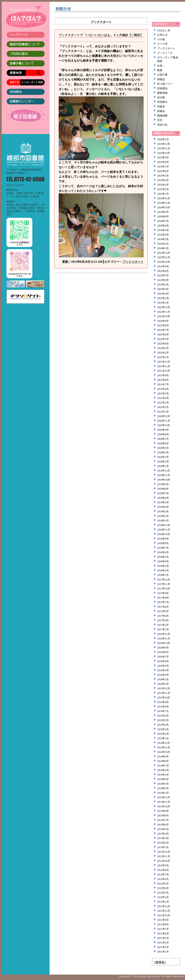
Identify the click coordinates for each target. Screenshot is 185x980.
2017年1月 (163, 629)
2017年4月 (163, 616)
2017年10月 (164, 589)
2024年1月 (163, 248)
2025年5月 (163, 176)
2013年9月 (163, 811)
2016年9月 (163, 648)
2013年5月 (163, 829)
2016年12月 (164, 634)
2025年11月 (164, 148)
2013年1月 (163, 847)
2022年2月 (163, 353)
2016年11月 (164, 639)
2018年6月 (163, 552)
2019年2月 (163, 516)
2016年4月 (163, 670)
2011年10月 (164, 915)
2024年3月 (163, 239)
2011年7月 (163, 929)
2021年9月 (163, 375)
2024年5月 (163, 230)
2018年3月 (163, 566)
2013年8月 (163, 816)
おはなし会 (164, 30)
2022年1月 (163, 357)
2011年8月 (163, 924)
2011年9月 (163, 920)
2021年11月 (164, 366)
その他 (161, 39)
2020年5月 (163, 448)
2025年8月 (163, 162)
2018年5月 (163, 557)
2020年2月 (163, 462)
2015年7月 (163, 711)
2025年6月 (163, 171)
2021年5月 (163, 394)
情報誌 (161, 79)
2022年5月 (163, 339)
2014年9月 (163, 757)
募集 (160, 70)
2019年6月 (163, 498)
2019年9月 (163, 484)
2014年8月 (163, 761)
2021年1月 (163, 412)
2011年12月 (164, 906)
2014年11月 (164, 747)
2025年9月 (163, 158)
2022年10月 (164, 316)
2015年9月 (163, 702)
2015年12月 (164, 688)
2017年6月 (163, 607)
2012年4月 (163, 888)
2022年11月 (164, 312)
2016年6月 (163, 661)
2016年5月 (163, 666)
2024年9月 (163, 212)
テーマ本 (162, 44)
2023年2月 (163, 298)
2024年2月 (163, 244)
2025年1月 (163, 194)
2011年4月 (163, 943)
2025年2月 (163, 189)
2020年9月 (163, 430)
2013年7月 (163, 820)
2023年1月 (163, 303)
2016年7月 (163, 657)
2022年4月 (163, 344)
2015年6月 (163, 716)
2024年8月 (163, 217)
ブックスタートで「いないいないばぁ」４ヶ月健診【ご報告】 (101, 35)
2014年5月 (163, 775)
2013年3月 (163, 838)
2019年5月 (163, 502)
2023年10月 (164, 262)
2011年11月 (164, 911)
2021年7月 (163, 384)
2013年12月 (164, 797)
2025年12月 (164, 144)
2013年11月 (164, 802)
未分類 (161, 97)
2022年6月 (163, 335)
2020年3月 (163, 457)
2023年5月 (163, 285)
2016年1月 (163, 684)
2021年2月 (163, 407)
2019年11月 (164, 475)
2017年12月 (164, 580)
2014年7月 (163, 766)
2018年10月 (164, 534)
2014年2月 (163, 788)
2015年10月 (164, 698)
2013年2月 (163, 843)
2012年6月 (163, 879)
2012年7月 (163, 875)
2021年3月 (163, 403)
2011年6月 (163, 934)
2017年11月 (164, 584)
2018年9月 (163, 539)
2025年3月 (163, 185)
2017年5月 (163, 611)
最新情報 (162, 93)
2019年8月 (163, 489)
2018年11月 (164, 530)
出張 (160, 66)
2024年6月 (163, 226)
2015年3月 (163, 729)
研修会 (161, 111)
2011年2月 (163, 952)
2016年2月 (163, 679)
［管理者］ (160, 963)
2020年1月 (163, 466)
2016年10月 (164, 643)
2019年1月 (163, 521)
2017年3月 (163, 620)
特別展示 (162, 102)
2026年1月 (163, 139)
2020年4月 (163, 453)
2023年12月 (164, 253)
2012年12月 (164, 852)
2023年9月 (163, 266)
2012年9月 (163, 865)
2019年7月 (163, 493)
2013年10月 (164, 806)
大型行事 (162, 75)
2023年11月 (164, 257)
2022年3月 (163, 348)
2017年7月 (163, 602)
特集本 (161, 107)
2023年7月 (163, 276)
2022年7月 (163, 330)
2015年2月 (163, 734)
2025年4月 (163, 180)
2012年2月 (163, 897)
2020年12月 (164, 416)
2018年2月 (163, 570)
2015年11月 (164, 693)
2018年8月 (163, 543)
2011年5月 (163, 938)
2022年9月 (163, 321)
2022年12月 (164, 307)
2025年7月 (163, 167)
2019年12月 (164, 471)
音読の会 (162, 125)
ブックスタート (133, 262)
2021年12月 (164, 362)
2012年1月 (163, 902)
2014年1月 (163, 793)
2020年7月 (163, 439)
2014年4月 (163, 779)
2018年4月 (163, 561)
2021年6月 (163, 389)
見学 (160, 120)
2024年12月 (164, 198)
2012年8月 (163, 870)
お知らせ (162, 35)
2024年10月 (164, 207)
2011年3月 (163, 947)
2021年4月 (163, 398)
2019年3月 (163, 512)
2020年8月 (163, 434)
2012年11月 (164, 856)
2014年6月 (163, 770)
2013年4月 (163, 834)
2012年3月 (163, 893)
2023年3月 (163, 294)
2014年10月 (164, 752)
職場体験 (162, 116)
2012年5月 (163, 884)
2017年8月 (163, 598)
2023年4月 (163, 289)
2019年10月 (164, 480)
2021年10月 (164, 371)
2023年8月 (163, 271)
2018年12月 (164, 525)
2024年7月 (163, 221)
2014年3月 (163, 784)
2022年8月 (163, 325)
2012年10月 (164, 861)
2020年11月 (164, 421)
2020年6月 (163, 443)
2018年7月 (163, 548)
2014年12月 (164, 743)
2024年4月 (163, 235)
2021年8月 (163, 380)
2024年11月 (164, 203)
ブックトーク (165, 53)
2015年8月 (163, 707)
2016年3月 (163, 675)
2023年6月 (163, 280)
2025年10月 (164, 153)
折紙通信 (162, 88)
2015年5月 (163, 720)
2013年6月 (163, 825)
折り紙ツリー (165, 84)
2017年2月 (163, 625)
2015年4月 (163, 725)
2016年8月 (163, 652)
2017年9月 (163, 593)
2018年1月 (163, 575)
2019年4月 (163, 507)
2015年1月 (163, 738)
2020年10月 (164, 425)
